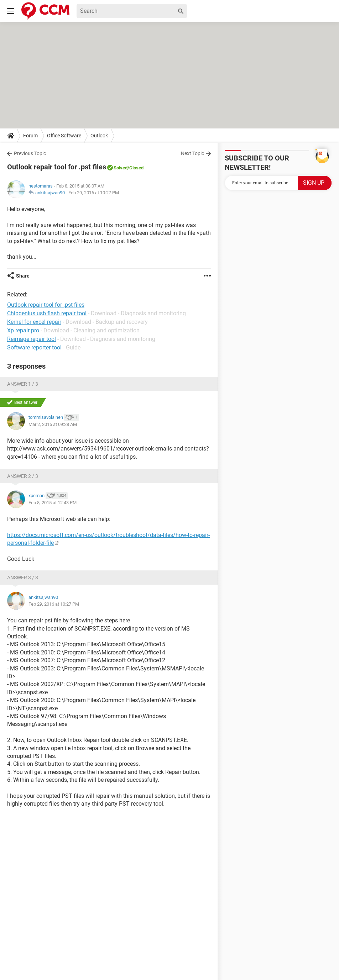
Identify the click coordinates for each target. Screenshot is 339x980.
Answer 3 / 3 (23, 578)
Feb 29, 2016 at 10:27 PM (94, 193)
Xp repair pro (23, 330)
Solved (121, 168)
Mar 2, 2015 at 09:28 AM (53, 424)
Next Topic (192, 153)
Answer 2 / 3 (23, 476)
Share (23, 276)
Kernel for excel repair (34, 322)
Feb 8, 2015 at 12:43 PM (53, 503)
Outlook (99, 136)
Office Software (64, 136)
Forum (30, 136)
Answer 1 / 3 (23, 384)
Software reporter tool (34, 347)
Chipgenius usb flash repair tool (47, 313)
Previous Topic (30, 153)
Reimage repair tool (32, 339)
